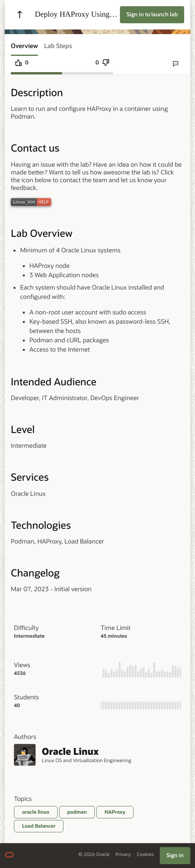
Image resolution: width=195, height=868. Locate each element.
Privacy (123, 855)
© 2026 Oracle (94, 855)
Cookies (145, 855)
